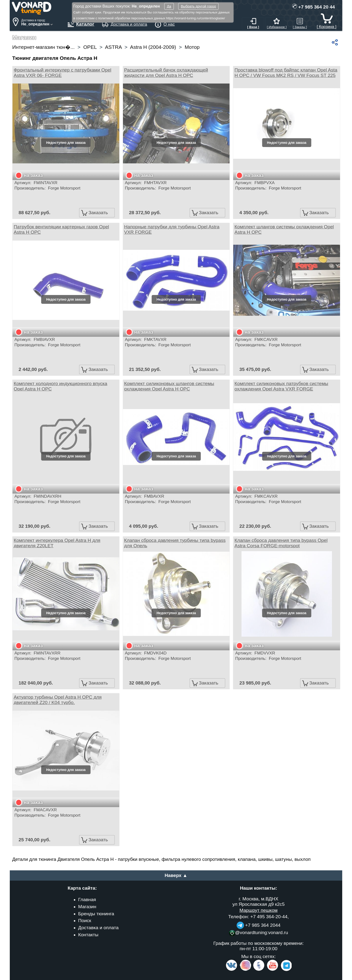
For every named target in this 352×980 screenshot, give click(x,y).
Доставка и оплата (99, 928)
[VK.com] (231, 970)
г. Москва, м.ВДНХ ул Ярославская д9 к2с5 (259, 901)
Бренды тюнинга (96, 914)
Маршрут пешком (258, 910)
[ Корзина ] (327, 24)
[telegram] (286, 970)
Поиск (85, 921)
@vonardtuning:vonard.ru (259, 933)
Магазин (87, 907)
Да (169, 6)
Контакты (88, 935)
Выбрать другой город (198, 6)
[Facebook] (258, 970)
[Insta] (246, 970)
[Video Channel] (273, 970)
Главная (87, 900)
